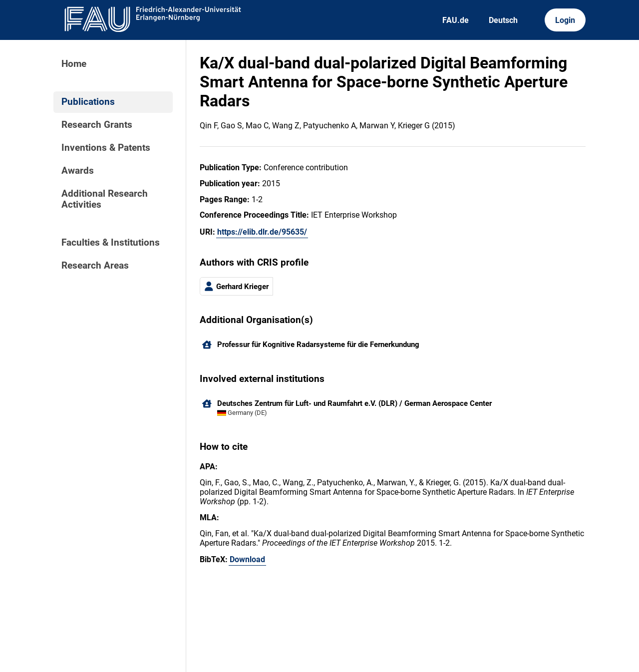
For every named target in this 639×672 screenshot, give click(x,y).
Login (565, 20)
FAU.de (456, 20)
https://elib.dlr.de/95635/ (262, 232)
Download (247, 559)
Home (74, 64)
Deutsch (503, 20)
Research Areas (95, 266)
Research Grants (97, 125)
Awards (78, 171)
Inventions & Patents (106, 148)
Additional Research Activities (105, 199)
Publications (88, 102)
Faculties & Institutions (111, 243)
